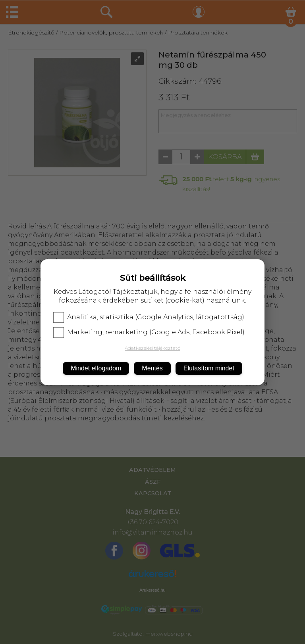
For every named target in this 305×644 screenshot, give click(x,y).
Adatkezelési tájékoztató (152, 348)
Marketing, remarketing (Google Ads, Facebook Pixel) (149, 332)
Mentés (152, 368)
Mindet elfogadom (96, 368)
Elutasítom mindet (209, 368)
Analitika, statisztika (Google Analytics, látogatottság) (149, 317)
